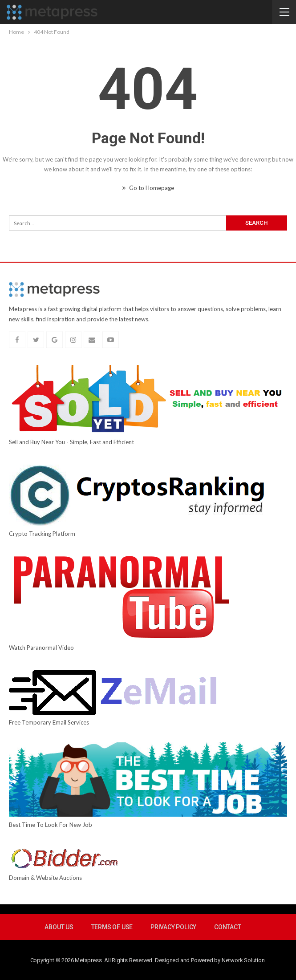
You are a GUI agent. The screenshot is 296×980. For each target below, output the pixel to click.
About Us (59, 927)
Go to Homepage (148, 188)
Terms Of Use (112, 927)
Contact (228, 927)
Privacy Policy (173, 927)
